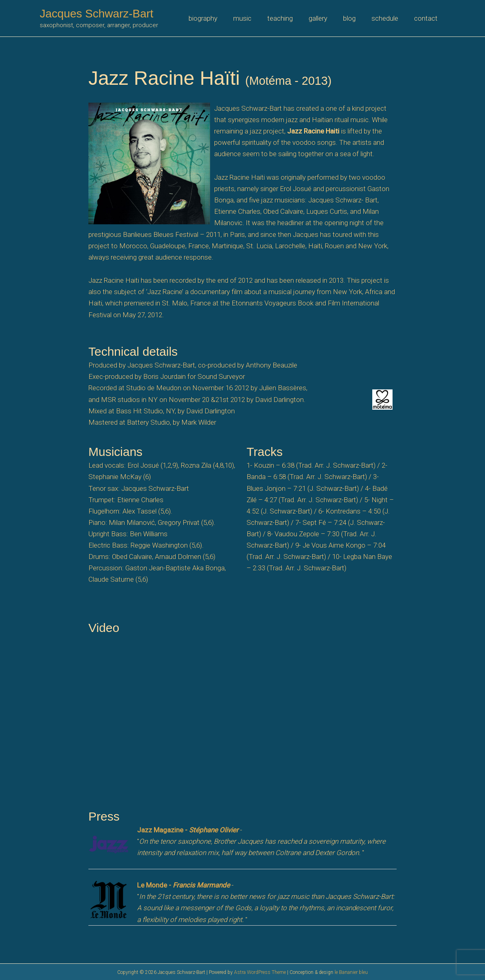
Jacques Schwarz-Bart (97, 14)
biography (216, 18)
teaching (289, 18)
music (253, 18)
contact (427, 18)
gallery (325, 18)
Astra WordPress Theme (260, 972)
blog (354, 18)
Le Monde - (183, 885)
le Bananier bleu (351, 972)
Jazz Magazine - (188, 830)
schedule (388, 18)
